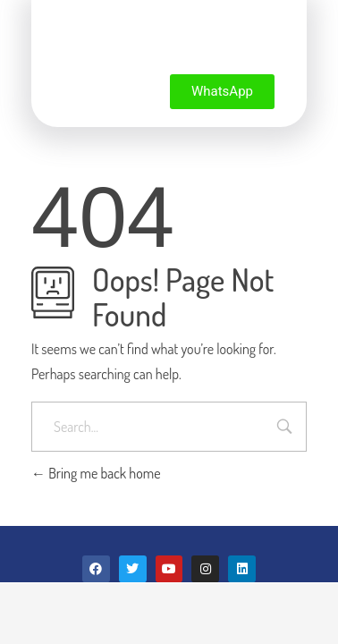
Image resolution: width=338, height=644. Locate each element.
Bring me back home (96, 473)
